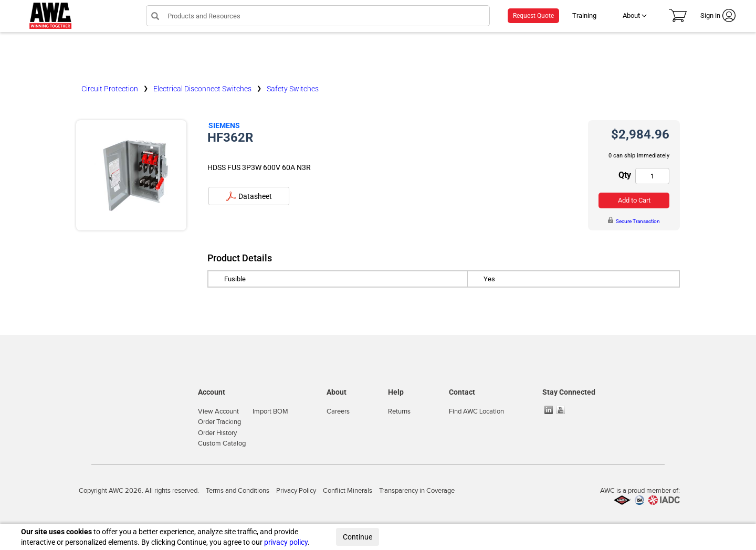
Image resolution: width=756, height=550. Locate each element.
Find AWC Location (476, 411)
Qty (625, 175)
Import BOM (270, 411)
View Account (218, 411)
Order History (217, 433)
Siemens (224, 125)
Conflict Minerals (348, 491)
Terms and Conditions (238, 491)
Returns (399, 411)
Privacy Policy (296, 491)
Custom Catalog (222, 443)
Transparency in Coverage (417, 491)
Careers (338, 411)
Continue (358, 537)
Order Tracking (219, 422)
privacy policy (286, 542)
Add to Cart (634, 200)
